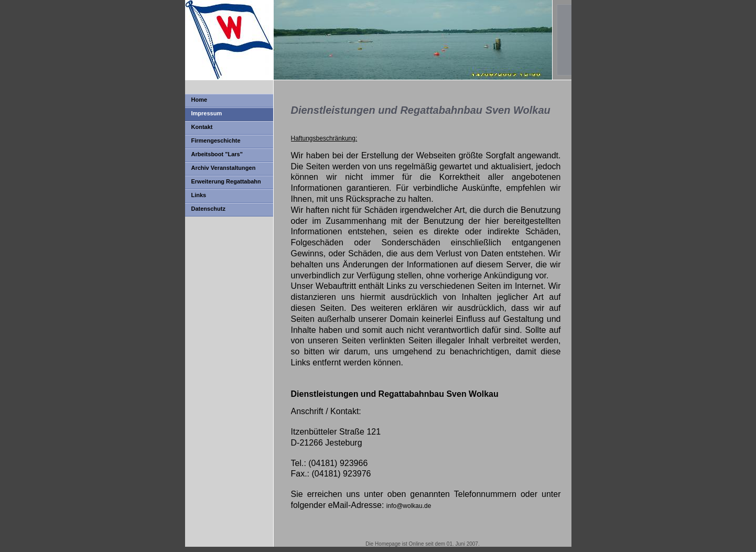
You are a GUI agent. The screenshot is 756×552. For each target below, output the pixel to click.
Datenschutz (208, 209)
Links (199, 195)
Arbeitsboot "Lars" (217, 154)
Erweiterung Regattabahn (226, 181)
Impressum (207, 113)
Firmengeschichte (216, 140)
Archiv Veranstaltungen (224, 168)
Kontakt (202, 127)
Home (199, 100)
